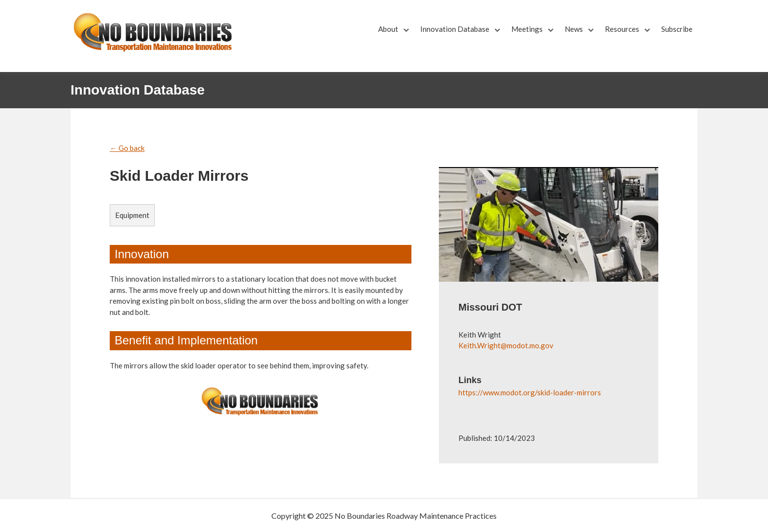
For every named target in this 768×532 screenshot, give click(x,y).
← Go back (127, 148)
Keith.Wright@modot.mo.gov (506, 345)
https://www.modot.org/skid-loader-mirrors (530, 392)
